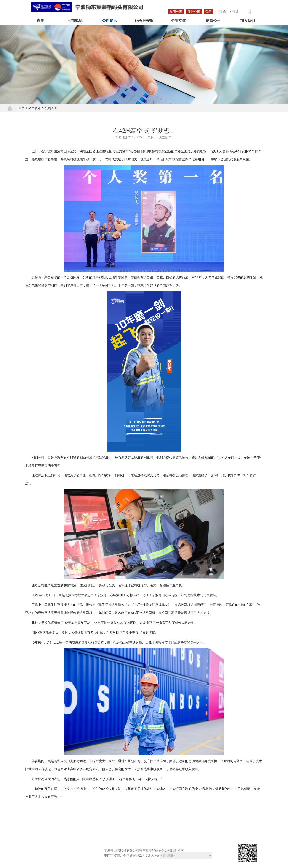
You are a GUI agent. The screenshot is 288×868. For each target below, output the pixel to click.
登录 (208, 12)
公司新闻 (51, 108)
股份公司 (194, 12)
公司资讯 (109, 20)
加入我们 (248, 20)
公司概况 (75, 20)
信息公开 (213, 20)
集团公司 (176, 12)
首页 (40, 20)
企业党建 (179, 20)
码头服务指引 (144, 22)
